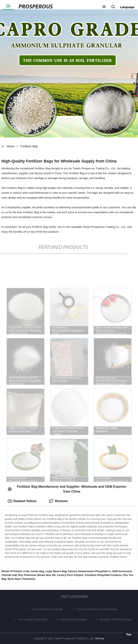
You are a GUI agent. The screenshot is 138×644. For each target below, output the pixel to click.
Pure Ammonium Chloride (48, 609)
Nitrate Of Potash (12, 571)
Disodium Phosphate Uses (117, 619)
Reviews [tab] (58, 501)
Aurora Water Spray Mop (33, 619)
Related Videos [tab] (22, 501)
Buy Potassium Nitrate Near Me (37, 575)
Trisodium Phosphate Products (103, 575)
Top (129, 634)
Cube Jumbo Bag (34, 571)
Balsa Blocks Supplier (74, 619)
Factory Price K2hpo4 (70, 575)
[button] (104, 7)
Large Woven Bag (56, 571)
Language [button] (127, 7)
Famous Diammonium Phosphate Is (89, 571)
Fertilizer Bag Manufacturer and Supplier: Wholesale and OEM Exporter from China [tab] (67, 489)
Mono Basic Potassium (21, 579)
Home (11, 146)
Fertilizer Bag (29, 146)
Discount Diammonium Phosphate (97, 609)
